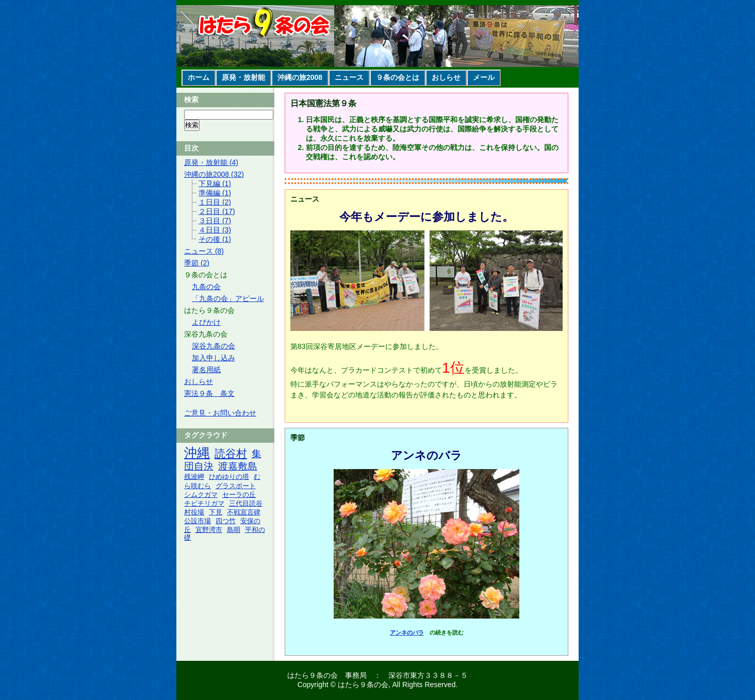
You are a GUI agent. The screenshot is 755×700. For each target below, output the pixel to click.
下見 (216, 512)
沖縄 (197, 453)
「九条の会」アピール (228, 298)
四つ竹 (226, 521)
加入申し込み (214, 358)
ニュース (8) (204, 251)
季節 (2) (197, 263)
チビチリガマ (204, 504)
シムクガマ (201, 495)
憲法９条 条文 (209, 393)
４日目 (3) (215, 230)
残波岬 (194, 477)
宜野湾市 (209, 530)
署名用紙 (206, 370)
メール (484, 77)
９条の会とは (398, 77)
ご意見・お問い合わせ (220, 413)
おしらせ (446, 77)
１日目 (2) (215, 202)
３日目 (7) (215, 221)
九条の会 (206, 287)
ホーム (199, 77)
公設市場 (198, 521)
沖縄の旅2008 (300, 77)
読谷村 (231, 453)
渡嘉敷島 (238, 466)
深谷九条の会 (214, 346)
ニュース (349, 77)
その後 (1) (215, 239)
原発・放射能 (243, 77)
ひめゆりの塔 (229, 477)
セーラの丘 (239, 495)
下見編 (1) (215, 184)
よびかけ (206, 322)
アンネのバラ (426, 455)
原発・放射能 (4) (211, 162)
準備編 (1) (215, 193)
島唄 (234, 530)
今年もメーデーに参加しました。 (426, 217)
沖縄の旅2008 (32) (214, 174)
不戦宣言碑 (244, 512)
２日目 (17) (217, 211)
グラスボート (236, 486)
